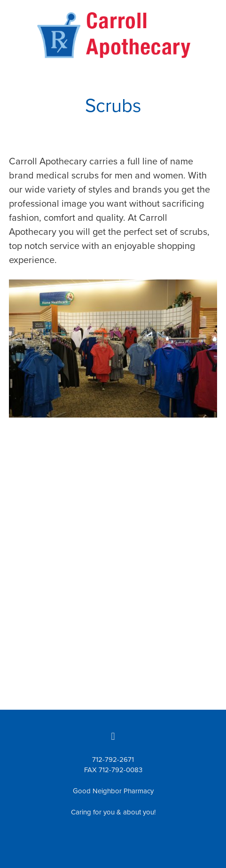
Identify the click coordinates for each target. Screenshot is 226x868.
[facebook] (113, 736)
